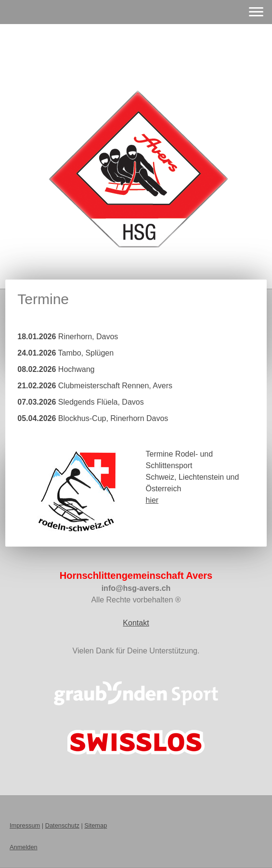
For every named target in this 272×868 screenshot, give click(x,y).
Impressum (25, 825)
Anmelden (24, 847)
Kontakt (136, 623)
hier (152, 500)
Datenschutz (62, 825)
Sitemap (96, 825)
